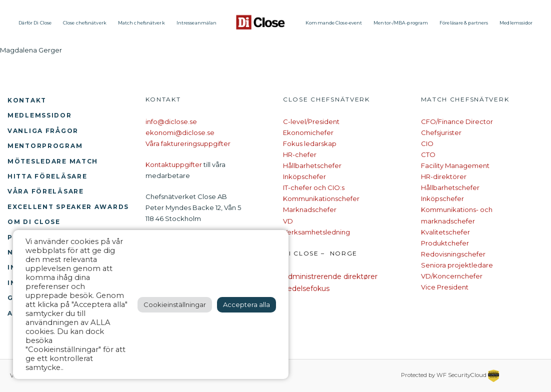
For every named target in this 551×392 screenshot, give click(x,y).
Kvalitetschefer (445, 232)
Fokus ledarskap (310, 143)
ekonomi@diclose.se (180, 132)
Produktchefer (445, 243)
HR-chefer (300, 154)
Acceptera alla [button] (246, 304)
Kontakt (27, 100)
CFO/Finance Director (457, 121)
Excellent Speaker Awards (68, 207)
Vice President (445, 287)
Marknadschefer (310, 209)
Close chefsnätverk (85, 23)
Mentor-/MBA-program (401, 23)
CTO (428, 154)
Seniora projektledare (457, 265)
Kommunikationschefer (321, 198)
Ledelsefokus (306, 288)
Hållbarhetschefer (312, 165)
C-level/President (311, 121)
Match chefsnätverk (141, 23)
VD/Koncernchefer (452, 276)
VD (288, 221)
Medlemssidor (516, 23)
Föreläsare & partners (464, 23)
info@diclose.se (171, 121)
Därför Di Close (35, 23)
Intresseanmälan (197, 23)
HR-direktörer (444, 176)
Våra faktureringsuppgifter (188, 143)
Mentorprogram (45, 146)
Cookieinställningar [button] (175, 304)
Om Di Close (34, 222)
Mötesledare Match (53, 161)
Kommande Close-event (334, 23)
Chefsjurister (441, 132)
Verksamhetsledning (316, 232)
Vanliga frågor (43, 131)
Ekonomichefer (308, 132)
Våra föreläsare (46, 191)
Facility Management (455, 165)
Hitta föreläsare (47, 176)
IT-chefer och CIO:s (314, 187)
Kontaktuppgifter (174, 164)
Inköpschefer (304, 176)
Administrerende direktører (330, 276)
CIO (427, 143)
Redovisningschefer (453, 254)
